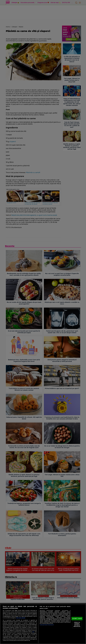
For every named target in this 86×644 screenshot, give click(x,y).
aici (33, 632)
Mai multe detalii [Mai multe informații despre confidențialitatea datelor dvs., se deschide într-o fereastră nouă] (21, 618)
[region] (43, 624)
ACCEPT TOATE (77, 619)
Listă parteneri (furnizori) (47, 625)
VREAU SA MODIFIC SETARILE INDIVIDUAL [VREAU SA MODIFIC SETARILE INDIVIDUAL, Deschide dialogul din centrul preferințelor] (77, 624)
